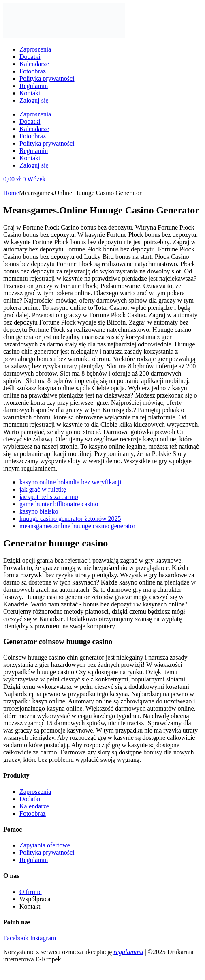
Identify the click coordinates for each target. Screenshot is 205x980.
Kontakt (30, 93)
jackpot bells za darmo (49, 497)
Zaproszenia (35, 49)
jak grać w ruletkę (43, 489)
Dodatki (30, 57)
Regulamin (34, 86)
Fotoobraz (33, 71)
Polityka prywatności (47, 78)
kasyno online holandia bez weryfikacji (70, 482)
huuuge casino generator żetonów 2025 (70, 519)
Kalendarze (34, 64)
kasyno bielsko (39, 511)
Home (11, 193)
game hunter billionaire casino (59, 504)
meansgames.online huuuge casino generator (77, 526)
